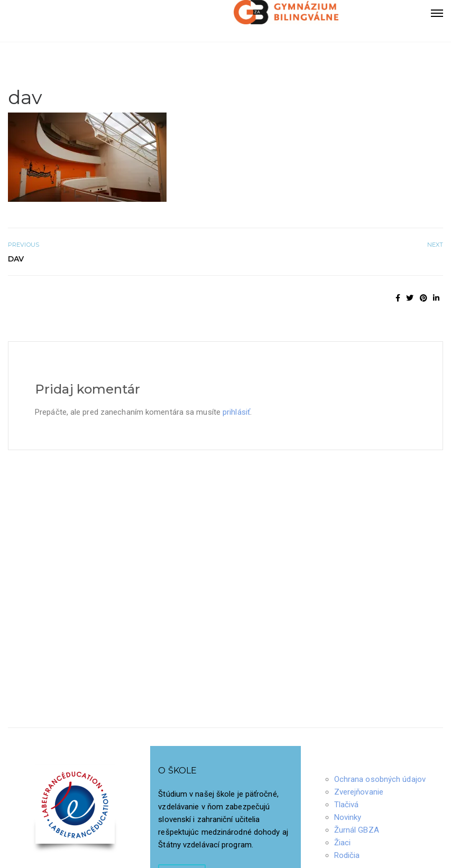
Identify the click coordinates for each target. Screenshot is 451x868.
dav (16, 259)
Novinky (348, 817)
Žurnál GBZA (357, 830)
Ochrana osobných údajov (380, 779)
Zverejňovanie (359, 792)
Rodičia (347, 855)
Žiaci (343, 843)
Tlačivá (347, 805)
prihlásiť (236, 412)
